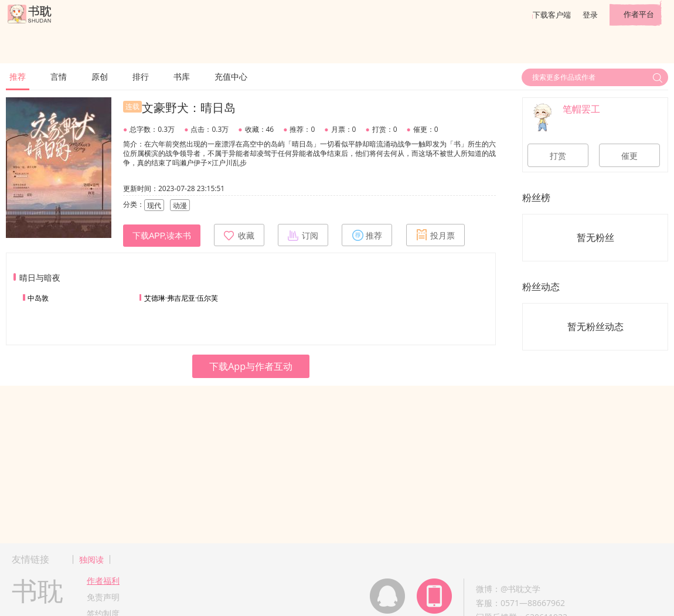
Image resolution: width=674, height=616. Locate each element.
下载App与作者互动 (251, 366)
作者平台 (639, 14)
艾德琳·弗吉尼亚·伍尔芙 (181, 298)
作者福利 (103, 581)
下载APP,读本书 (162, 236)
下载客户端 (552, 15)
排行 (141, 76)
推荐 (18, 76)
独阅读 (91, 559)
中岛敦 (38, 298)
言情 (59, 76)
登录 (590, 15)
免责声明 (103, 597)
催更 (629, 156)
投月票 (435, 235)
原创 (100, 76)
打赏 (558, 156)
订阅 (303, 235)
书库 (182, 76)
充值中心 (231, 76)
